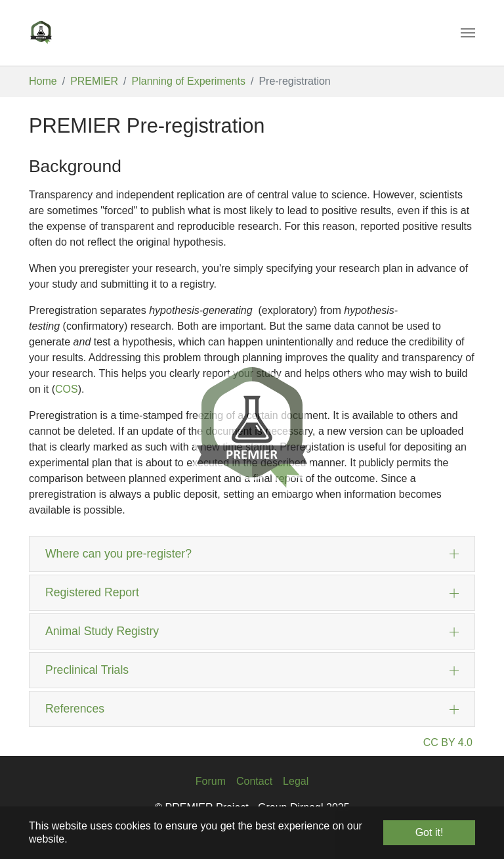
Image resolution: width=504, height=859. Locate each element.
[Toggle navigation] (468, 33)
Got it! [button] (430, 832)
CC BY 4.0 (448, 742)
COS (67, 389)
